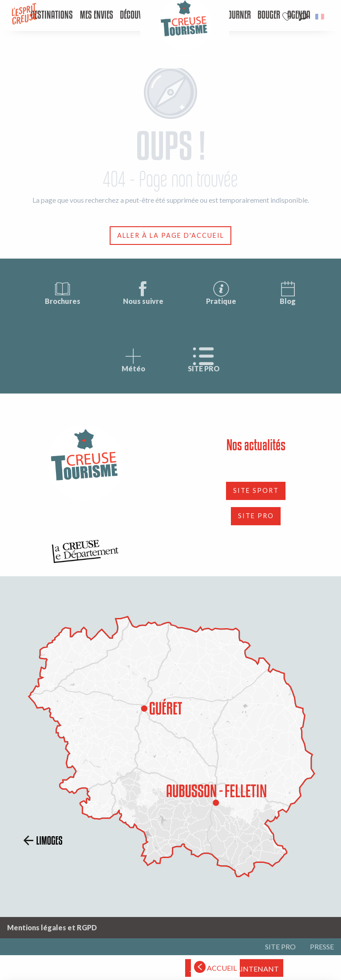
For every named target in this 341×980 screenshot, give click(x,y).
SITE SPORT (256, 490)
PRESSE (322, 947)
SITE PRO (204, 360)
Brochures (63, 293)
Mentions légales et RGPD (52, 927)
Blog (288, 293)
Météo (133, 360)
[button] (303, 17)
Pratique (221, 293)
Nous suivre (143, 293)
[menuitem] (52, 16)
